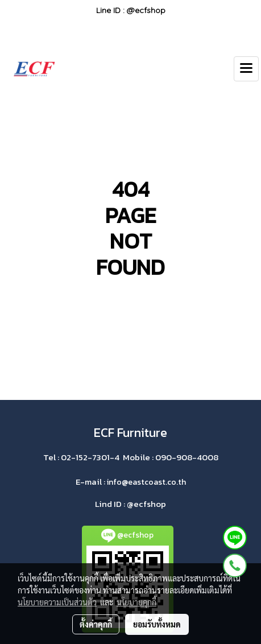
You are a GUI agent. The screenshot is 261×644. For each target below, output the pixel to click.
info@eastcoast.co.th (146, 482)
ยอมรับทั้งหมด (157, 624)
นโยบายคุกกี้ (136, 602)
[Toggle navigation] (246, 69)
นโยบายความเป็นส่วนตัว (57, 602)
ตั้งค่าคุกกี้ (96, 624)
